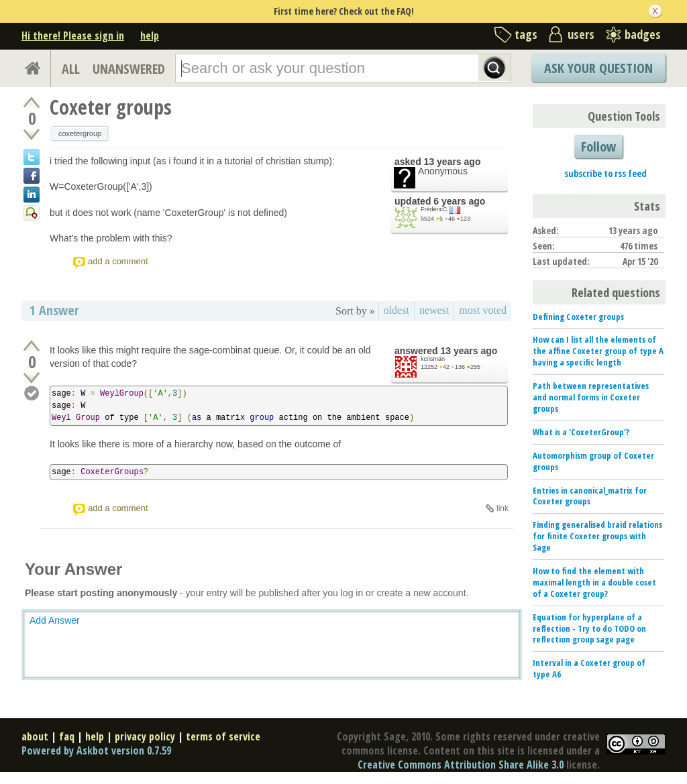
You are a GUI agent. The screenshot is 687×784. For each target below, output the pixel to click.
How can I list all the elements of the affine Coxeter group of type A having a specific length (598, 351)
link (503, 508)
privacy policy (145, 736)
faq (67, 736)
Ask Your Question (598, 68)
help (150, 36)
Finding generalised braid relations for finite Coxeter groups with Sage (597, 536)
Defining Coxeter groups (578, 317)
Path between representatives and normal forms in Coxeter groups (591, 397)
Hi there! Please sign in (73, 36)
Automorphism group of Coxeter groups (593, 461)
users (581, 34)
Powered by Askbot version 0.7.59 (96, 750)
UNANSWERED (129, 69)
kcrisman (433, 359)
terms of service (223, 736)
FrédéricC (434, 209)
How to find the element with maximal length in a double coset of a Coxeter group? (594, 582)
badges (643, 34)
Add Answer (55, 620)
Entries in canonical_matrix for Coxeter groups (590, 496)
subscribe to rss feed (605, 173)
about (35, 736)
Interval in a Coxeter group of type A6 (589, 668)
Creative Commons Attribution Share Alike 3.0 (461, 765)
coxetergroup (80, 133)
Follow (598, 147)
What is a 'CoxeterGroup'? (581, 432)
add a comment (118, 261)
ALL (71, 69)
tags (526, 34)
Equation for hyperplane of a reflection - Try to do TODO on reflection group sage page (589, 628)
